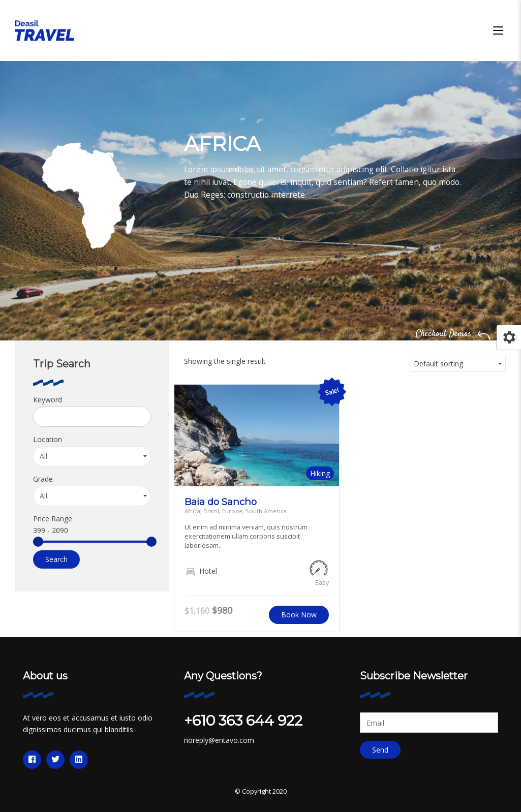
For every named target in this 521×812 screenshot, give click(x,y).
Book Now (299, 615)
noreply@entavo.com (219, 740)
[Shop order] (458, 364)
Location (48, 439)
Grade (43, 479)
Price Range (53, 519)
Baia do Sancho (221, 502)
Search (56, 559)
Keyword (48, 400)
